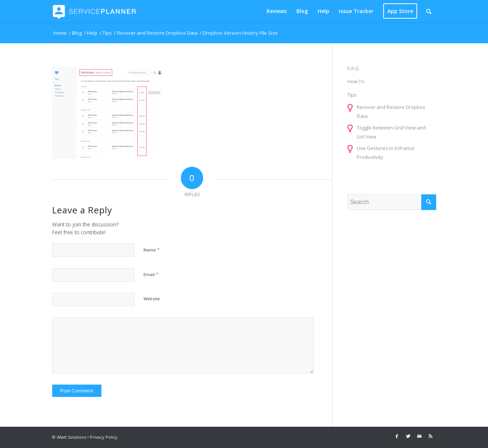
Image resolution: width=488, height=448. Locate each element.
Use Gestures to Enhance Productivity (386, 153)
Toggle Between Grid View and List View (391, 132)
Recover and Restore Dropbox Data (391, 112)
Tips (352, 95)
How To (356, 81)
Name (152, 250)
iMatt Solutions (71, 437)
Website (152, 299)
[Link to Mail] (419, 436)
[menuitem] (277, 11)
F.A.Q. (354, 68)
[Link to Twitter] (408, 436)
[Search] (429, 11)
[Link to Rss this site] (431, 436)
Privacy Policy (104, 437)
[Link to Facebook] (397, 436)
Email (151, 274)
